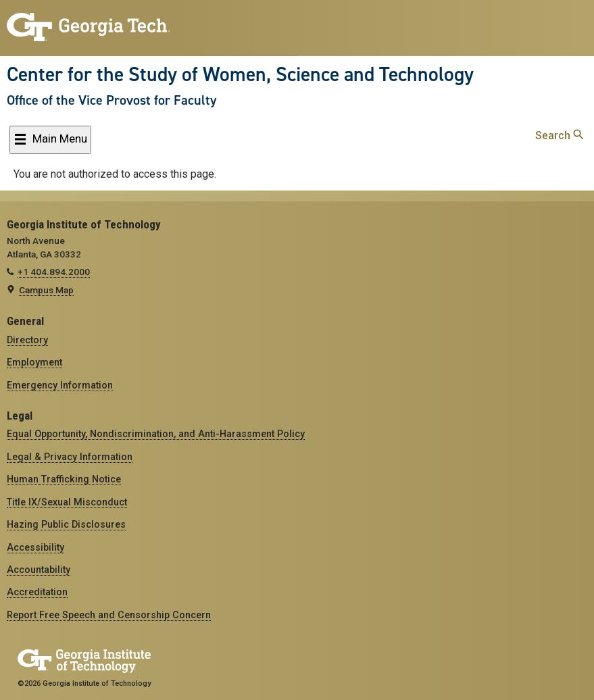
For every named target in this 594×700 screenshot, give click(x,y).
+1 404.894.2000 (54, 272)
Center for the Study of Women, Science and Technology (240, 74)
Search (559, 135)
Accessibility (35, 547)
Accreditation (37, 592)
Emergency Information (60, 385)
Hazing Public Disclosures (66, 524)
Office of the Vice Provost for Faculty (112, 100)
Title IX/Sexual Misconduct (67, 502)
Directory (27, 340)
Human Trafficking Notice (64, 479)
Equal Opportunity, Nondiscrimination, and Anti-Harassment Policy (156, 434)
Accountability (39, 570)
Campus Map (46, 290)
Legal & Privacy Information (70, 457)
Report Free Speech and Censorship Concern (109, 615)
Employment (34, 362)
